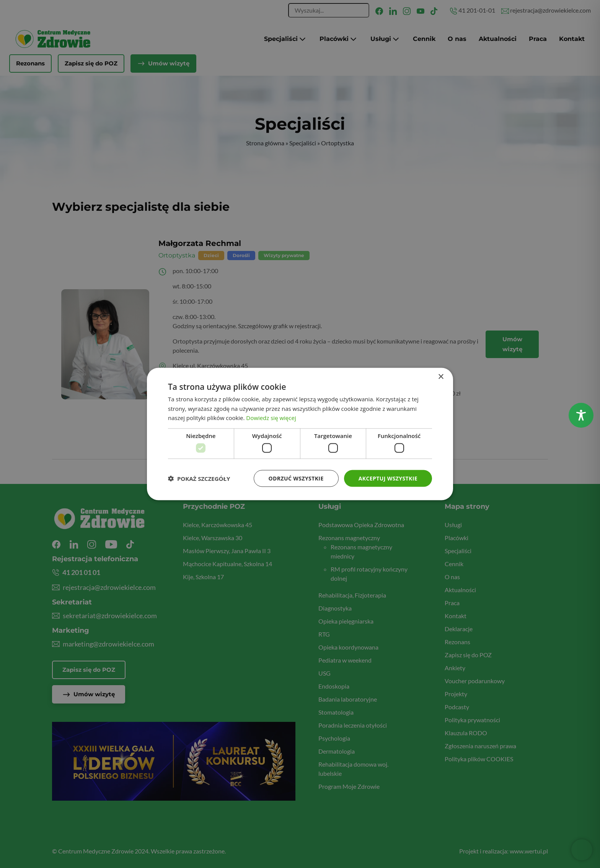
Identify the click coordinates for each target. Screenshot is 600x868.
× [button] (441, 377)
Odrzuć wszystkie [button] (296, 478)
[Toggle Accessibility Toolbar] (581, 415)
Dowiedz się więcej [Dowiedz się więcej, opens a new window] (271, 418)
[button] (199, 479)
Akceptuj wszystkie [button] (388, 478)
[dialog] (300, 434)
